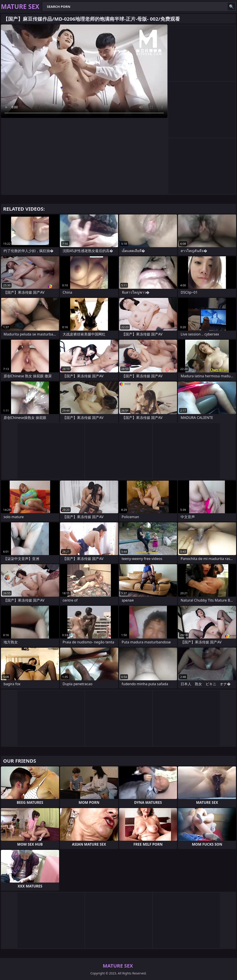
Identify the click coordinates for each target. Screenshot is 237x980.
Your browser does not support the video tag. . (84, 71)
